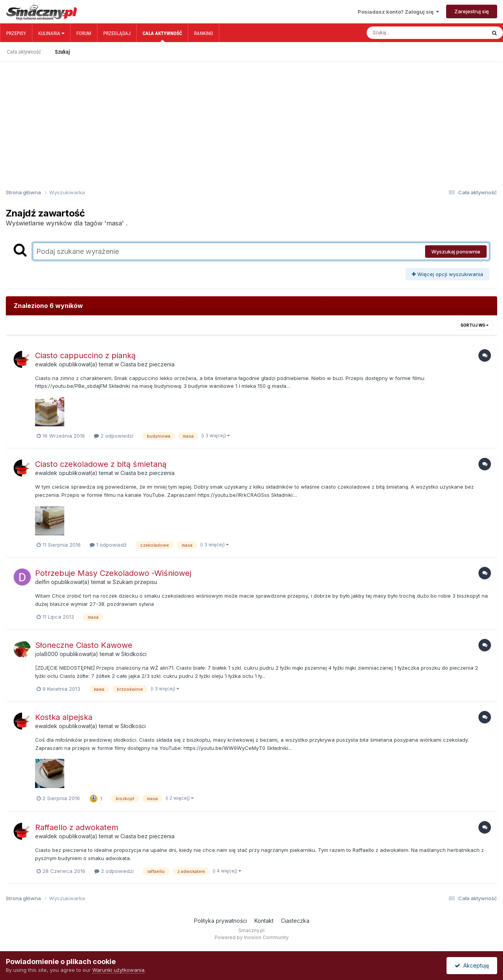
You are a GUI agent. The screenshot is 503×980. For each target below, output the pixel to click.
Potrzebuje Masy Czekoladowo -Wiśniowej (113, 573)
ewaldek (46, 364)
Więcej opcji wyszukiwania (447, 274)
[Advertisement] (252, 112)
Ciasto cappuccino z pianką (85, 355)
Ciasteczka (295, 921)
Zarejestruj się (472, 11)
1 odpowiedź (108, 545)
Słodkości (134, 654)
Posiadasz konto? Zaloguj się (398, 12)
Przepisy (16, 33)
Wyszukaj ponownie (456, 252)
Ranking (204, 33)
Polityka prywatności (221, 921)
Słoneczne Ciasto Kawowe (84, 645)
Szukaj (62, 52)
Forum (84, 33)
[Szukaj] (410, 33)
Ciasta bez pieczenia (147, 364)
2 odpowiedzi (114, 436)
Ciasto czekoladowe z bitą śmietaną (101, 464)
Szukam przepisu (135, 582)
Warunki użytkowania (118, 970)
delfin (42, 582)
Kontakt (264, 921)
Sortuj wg (475, 325)
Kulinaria (51, 33)
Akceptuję (472, 965)
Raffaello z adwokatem (77, 827)
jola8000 (47, 654)
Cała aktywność (162, 36)
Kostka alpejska (64, 717)
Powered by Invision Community (252, 937)
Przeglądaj (117, 33)
